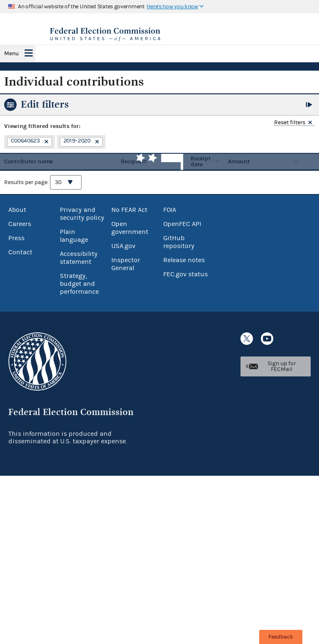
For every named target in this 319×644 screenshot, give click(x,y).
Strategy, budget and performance (79, 284)
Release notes (184, 260)
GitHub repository (179, 242)
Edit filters (45, 104)
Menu (11, 54)
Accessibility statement (79, 258)
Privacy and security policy (82, 214)
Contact (20, 252)
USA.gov (123, 246)
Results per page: (43, 182)
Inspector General (126, 264)
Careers (20, 224)
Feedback (281, 637)
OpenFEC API (182, 224)
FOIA (170, 210)
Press (16, 238)
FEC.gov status (185, 274)
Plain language (74, 236)
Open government (130, 228)
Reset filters (290, 123)
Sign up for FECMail (282, 366)
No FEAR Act (129, 210)
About (17, 210)
